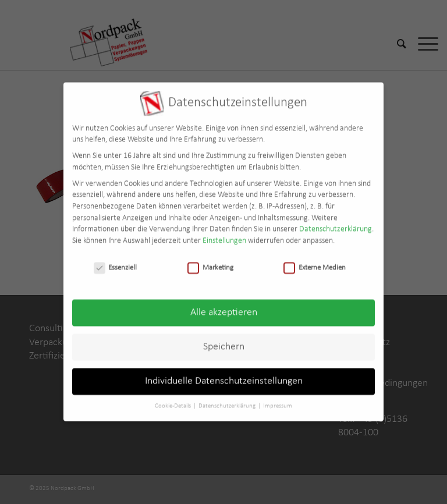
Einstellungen (224, 234)
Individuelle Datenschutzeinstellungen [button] (224, 375)
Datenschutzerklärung (336, 223)
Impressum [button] (278, 400)
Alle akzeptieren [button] (224, 306)
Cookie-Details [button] (173, 400)
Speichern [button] (224, 341)
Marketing (210, 261)
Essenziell (116, 261)
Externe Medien (315, 261)
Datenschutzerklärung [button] (228, 400)
